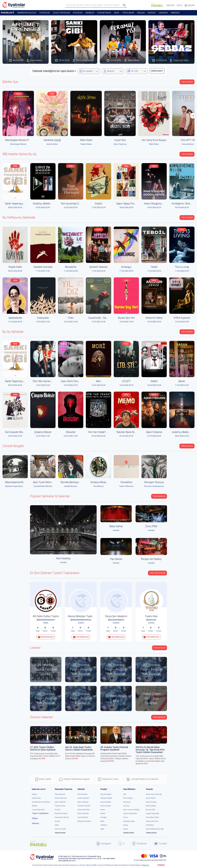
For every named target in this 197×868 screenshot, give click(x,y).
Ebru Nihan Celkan (153, 817)
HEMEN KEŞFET (157, 71)
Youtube (160, 844)
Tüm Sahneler (159, 496)
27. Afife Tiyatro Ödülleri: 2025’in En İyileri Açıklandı (43, 748)
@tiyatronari (151, 620)
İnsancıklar (43, 318)
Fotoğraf (104, 817)
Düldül (98, 204)
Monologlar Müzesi (18, 144)
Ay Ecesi (126, 806)
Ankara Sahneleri (84, 810)
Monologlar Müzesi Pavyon (20, 140)
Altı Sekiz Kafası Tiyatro (46, 616)
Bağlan (190, 5)
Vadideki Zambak (43, 267)
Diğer (102, 829)
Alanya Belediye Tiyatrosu (82, 616)
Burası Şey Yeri (126, 318)
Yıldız (71, 318)
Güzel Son (120, 140)
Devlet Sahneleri (83, 798)
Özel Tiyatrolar (60, 794)
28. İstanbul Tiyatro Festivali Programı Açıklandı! (114, 748)
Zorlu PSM (151, 526)
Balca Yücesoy (151, 802)
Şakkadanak (15, 318)
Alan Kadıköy (63, 558)
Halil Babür (150, 825)
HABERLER (175, 13)
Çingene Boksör (43, 432)
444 (125, 794)
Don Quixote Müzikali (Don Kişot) (23, 432)
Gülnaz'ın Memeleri (130, 813)
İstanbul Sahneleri (84, 806)
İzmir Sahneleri (83, 817)
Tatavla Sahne (86, 144)
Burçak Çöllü (151, 810)
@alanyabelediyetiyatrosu (81, 620)
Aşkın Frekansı (154, 432)
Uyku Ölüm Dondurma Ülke (76, 381)
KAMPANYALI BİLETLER (27, 13)
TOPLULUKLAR (128, 13)
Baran (182, 381)
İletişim (35, 794)
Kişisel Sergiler (106, 802)
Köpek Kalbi (15, 267)
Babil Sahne (154, 144)
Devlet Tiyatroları (61, 798)
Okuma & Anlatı (60, 829)
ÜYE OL (180, 5)
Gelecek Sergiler (106, 798)
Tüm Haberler (159, 717)
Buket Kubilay (151, 806)
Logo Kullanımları (38, 810)
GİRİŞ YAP (170, 5)
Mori (98, 381)
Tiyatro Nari (151, 616)
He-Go (126, 817)
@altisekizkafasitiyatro (46, 620)
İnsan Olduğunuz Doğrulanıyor (161, 204)
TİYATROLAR (44, 13)
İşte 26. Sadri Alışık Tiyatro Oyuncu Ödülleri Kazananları (79, 748)
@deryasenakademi (116, 620)
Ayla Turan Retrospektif (46, 482)
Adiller (154, 381)
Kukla (57, 825)
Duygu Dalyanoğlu (153, 813)
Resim (103, 810)
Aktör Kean (86, 140)
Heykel (103, 813)
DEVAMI (42, 759)
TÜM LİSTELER (160, 648)
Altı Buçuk (127, 802)
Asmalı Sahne (52, 144)
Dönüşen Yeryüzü (154, 482)
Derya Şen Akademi (116, 616)
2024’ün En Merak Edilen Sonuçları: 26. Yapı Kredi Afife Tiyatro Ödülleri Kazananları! (150, 750)
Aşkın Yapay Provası (127, 204)
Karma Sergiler (106, 806)
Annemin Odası (154, 318)
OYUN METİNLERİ (104, 13)
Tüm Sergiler (187, 446)
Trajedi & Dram (60, 806)
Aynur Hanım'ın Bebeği (131, 810)
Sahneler (90, 13)
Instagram (103, 844)
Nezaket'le (71, 267)
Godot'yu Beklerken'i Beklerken (50, 204)
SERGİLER (152, 13)
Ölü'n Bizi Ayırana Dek (45, 381)
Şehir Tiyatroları (60, 802)
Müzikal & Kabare (61, 813)
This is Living (182, 267)
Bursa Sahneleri (83, 813)
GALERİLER (163, 13)
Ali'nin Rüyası (128, 798)
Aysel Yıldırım (151, 798)
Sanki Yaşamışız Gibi (16, 204)
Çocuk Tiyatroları (61, 13)
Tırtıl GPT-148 (188, 140)
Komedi (58, 810)
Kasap (126, 825)
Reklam (35, 806)
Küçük (126, 829)
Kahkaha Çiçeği (52, 140)
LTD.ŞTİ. (126, 381)
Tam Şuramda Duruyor (73, 204)
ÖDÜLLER (141, 13)
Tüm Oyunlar (187, 82)
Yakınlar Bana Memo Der (130, 432)
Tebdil (154, 267)
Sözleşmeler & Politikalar (41, 802)
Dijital (102, 821)
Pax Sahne (116, 559)
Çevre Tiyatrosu (120, 144)
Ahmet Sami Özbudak (154, 794)
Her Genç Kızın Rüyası (154, 140)
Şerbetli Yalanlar (98, 267)
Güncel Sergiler (106, 794)
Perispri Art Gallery (151, 559)
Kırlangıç (126, 267)
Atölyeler (78, 13)
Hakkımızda (36, 798)
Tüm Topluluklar (157, 573)
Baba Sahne (116, 526)
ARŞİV (117, 13)
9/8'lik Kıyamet (182, 318)
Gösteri (57, 821)
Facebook (139, 844)
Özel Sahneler (82, 794)
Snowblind (126, 482)
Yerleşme (104, 825)
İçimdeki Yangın (129, 821)
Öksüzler (71, 432)
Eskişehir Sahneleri (84, 821)
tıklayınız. (146, 865)
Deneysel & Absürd (62, 817)
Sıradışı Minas (98, 482)
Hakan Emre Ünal (152, 821)
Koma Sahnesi (188, 144)
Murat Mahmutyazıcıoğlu (155, 829)
